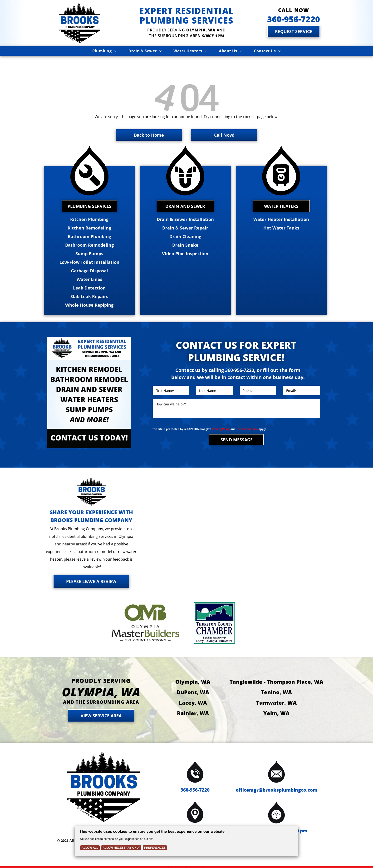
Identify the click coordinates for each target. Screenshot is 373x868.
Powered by (176, 864)
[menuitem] (104, 51)
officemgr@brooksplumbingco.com (277, 785)
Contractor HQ (195, 864)
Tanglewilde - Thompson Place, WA (276, 677)
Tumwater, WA (276, 698)
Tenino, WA (276, 687)
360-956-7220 (195, 785)
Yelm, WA (276, 708)
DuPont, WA (193, 687)
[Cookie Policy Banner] (187, 841)
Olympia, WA (193, 677)
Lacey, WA (193, 698)
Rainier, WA (193, 708)
